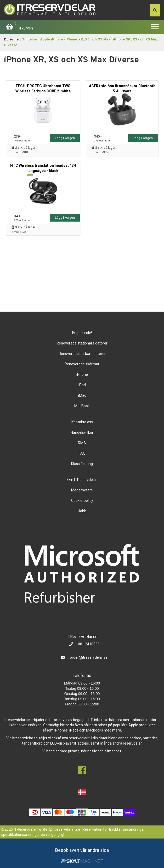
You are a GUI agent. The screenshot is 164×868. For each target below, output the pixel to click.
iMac (82, 395)
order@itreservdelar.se (89, 657)
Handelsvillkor (82, 432)
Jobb (82, 511)
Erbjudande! (82, 333)
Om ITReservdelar (82, 480)
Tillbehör (30, 40)
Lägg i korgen (65, 138)
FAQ (82, 453)
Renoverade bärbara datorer (82, 354)
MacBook (82, 406)
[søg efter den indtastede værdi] (155, 10)
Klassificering (82, 464)
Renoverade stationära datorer (82, 343)
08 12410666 (88, 644)
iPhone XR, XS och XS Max (88, 40)
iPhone (82, 374)
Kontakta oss (82, 422)
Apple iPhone (51, 40)
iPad (82, 385)
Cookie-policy (82, 501)
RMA (82, 443)
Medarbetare (82, 490)
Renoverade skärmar (82, 364)
